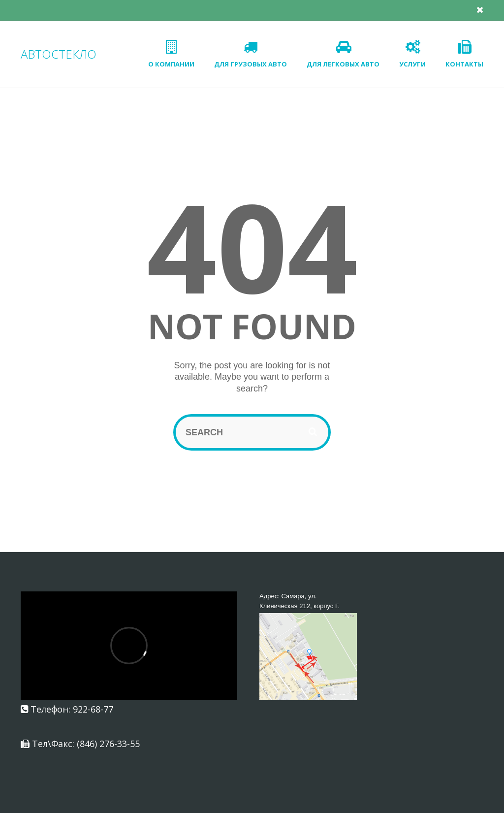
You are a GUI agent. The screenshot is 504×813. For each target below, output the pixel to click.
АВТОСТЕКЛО (59, 54)
